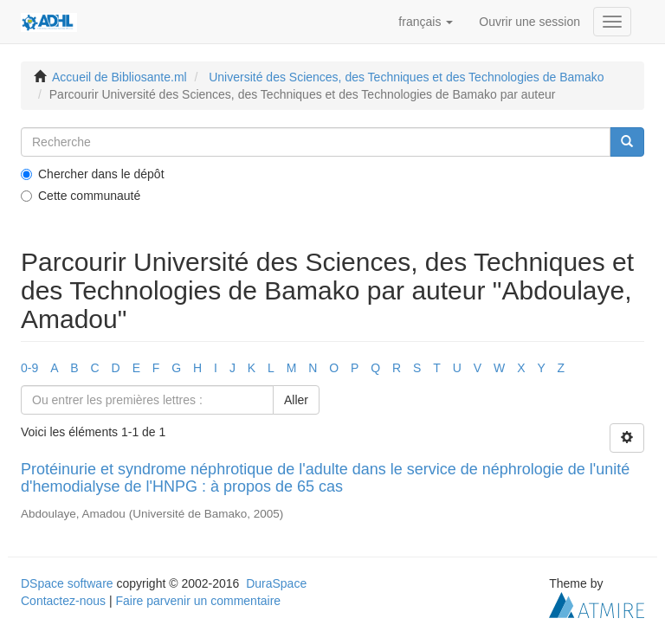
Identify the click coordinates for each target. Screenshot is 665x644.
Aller (296, 400)
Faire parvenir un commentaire (198, 601)
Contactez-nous (63, 601)
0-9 (29, 368)
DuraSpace (276, 583)
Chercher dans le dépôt (93, 174)
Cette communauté (81, 196)
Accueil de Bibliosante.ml (119, 77)
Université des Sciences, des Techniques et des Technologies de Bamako (406, 77)
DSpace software (67, 583)
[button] (426, 22)
